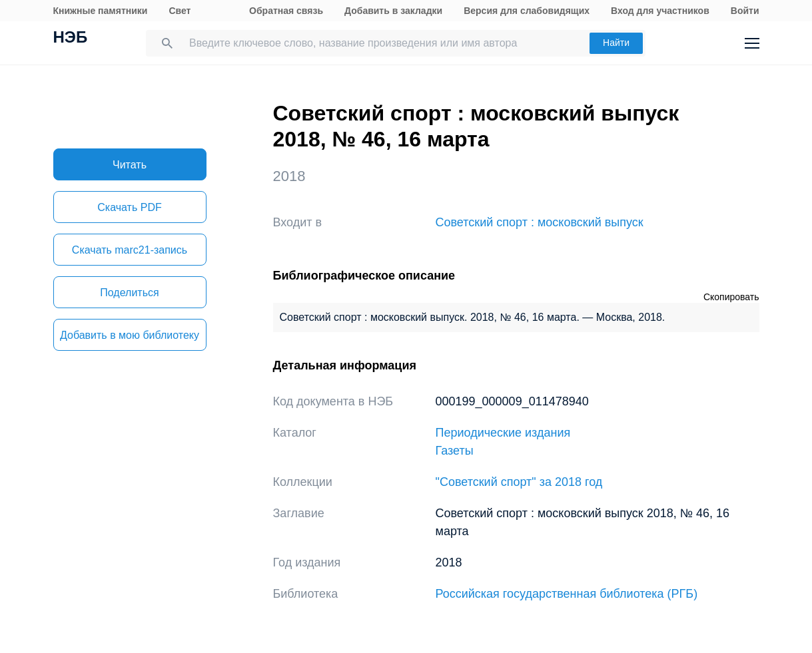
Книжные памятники (101, 11)
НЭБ (71, 39)
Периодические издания (503, 433)
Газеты (455, 451)
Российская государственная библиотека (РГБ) (567, 594)
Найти (616, 43)
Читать (130, 165)
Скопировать (731, 297)
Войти (745, 11)
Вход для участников (660, 11)
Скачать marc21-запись (130, 250)
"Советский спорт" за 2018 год (519, 482)
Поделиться (129, 293)
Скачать (129, 207)
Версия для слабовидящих (527, 11)
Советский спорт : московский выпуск (540, 222)
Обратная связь (286, 11)
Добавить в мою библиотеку (130, 335)
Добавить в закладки (393, 11)
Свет (180, 11)
